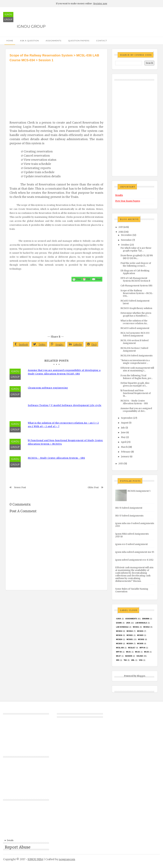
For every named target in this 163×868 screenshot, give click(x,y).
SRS (118, 660)
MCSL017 (132, 648)
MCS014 (130, 631)
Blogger (141, 676)
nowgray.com (67, 859)
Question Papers (79, 41)
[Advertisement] (56, 86)
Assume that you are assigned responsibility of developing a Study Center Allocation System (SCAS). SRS (64, 372)
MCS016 (119, 635)
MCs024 (119, 639)
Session (129, 656)
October (125, 245)
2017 (121, 227)
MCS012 (147, 627)
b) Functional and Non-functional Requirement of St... (136, 393)
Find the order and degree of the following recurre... (136, 265)
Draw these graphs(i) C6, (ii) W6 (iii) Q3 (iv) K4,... (137, 257)
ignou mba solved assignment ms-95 (135, 552)
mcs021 (130, 635)
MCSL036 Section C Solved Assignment (134, 349)
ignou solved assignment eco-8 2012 (134, 560)
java (128, 623)
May (123, 437)
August (125, 423)
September (127, 418)
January (125, 457)
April (124, 442)
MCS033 (119, 644)
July (123, 428)
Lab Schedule (122, 627)
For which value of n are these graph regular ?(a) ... (136, 249)
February (126, 452)
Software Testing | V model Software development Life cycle (65, 405)
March (124, 447)
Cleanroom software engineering (48, 388)
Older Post (93, 487)
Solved (140, 656)
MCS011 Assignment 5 (139, 491)
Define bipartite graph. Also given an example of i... (135, 384)
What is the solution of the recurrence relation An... (134, 322)
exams (119, 623)
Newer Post (20, 487)
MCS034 (130, 644)
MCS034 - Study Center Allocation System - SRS (56, 458)
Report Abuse (18, 847)
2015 (121, 464)
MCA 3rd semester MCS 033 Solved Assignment (135, 334)
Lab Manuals (141, 623)
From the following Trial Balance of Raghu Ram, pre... (137, 377)
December (126, 235)
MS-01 (128, 652)
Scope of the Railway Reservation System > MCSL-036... (137, 293)
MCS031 (130, 639)
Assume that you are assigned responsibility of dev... (136, 410)
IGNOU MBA (35, 859)
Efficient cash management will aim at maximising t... (137, 369)
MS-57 (118, 656)
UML (133, 660)
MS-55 (146, 652)
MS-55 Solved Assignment (129, 508)
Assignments (53, 41)
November (126, 240)
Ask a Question (29, 41)
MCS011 (136, 627)
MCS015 (140, 631)
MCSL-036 (120, 648)
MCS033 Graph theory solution (136, 308)
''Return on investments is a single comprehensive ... (135, 362)
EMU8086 (146, 619)
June (123, 432)
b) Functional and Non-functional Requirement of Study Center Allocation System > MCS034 (65, 442)
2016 (121, 232)
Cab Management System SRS (136, 286)
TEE (125, 660)
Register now (100, 4)
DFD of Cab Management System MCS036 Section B (135, 280)
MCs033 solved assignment (135, 328)
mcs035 (140, 644)
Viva (141, 660)
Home (10, 41)
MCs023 (140, 635)
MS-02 (137, 652)
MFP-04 (142, 648)
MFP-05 (119, 652)
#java (119, 619)
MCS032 (141, 639)
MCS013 (119, 631)
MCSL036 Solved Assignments (136, 356)
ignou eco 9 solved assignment (131, 544)
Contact (102, 41)
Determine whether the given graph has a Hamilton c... (136, 314)
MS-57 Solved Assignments (129, 516)
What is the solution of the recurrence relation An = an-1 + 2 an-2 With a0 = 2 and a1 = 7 (63, 425)
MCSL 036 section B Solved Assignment (135, 342)
